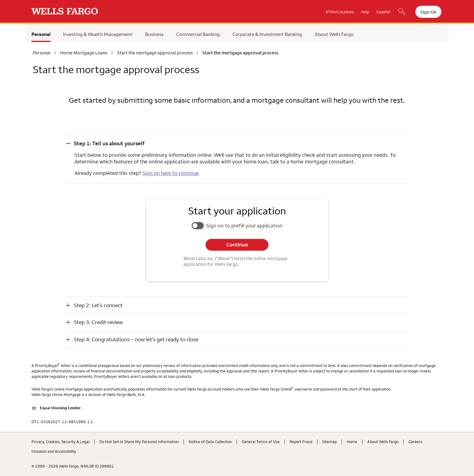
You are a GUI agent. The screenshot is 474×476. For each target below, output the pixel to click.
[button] (237, 143)
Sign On (428, 12)
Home (352, 442)
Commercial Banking (198, 34)
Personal (41, 34)
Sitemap (330, 442)
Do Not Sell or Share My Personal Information (139, 442)
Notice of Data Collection (210, 442)
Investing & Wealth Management (98, 34)
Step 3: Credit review (98, 322)
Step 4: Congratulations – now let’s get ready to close (136, 339)
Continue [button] (237, 245)
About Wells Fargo (334, 34)
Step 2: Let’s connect (98, 305)
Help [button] (365, 12)
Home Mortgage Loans (84, 53)
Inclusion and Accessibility (54, 451)
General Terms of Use (261, 442)
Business (154, 34)
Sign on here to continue (171, 173)
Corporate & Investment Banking (267, 34)
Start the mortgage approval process (155, 53)
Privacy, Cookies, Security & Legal (60, 442)
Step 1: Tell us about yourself (109, 143)
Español (383, 12)
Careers (415, 442)
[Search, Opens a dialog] (402, 12)
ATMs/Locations (340, 12)
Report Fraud (301, 442)
